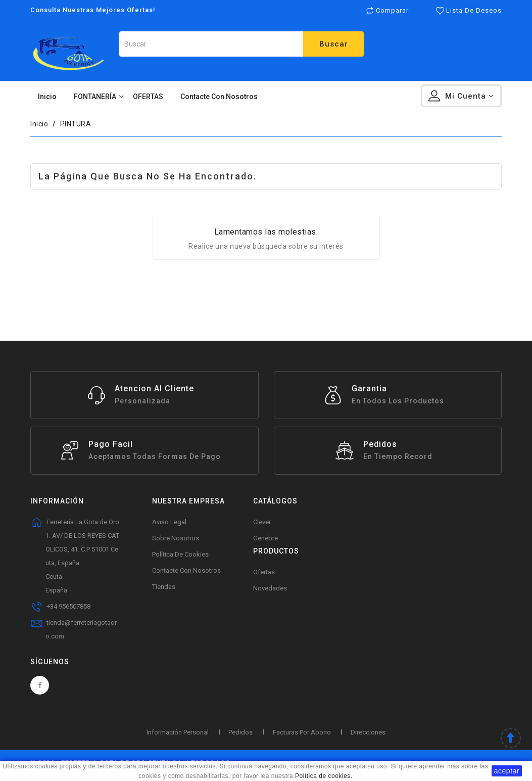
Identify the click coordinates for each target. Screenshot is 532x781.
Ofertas (264, 572)
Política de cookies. (324, 776)
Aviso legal (169, 522)
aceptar (507, 771)
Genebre (265, 538)
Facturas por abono (302, 732)
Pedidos (240, 732)
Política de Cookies (180, 554)
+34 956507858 (68, 606)
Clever (262, 522)
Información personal (178, 732)
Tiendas (164, 587)
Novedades (270, 588)
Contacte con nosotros (186, 570)
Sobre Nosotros (176, 538)
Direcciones (368, 732)
